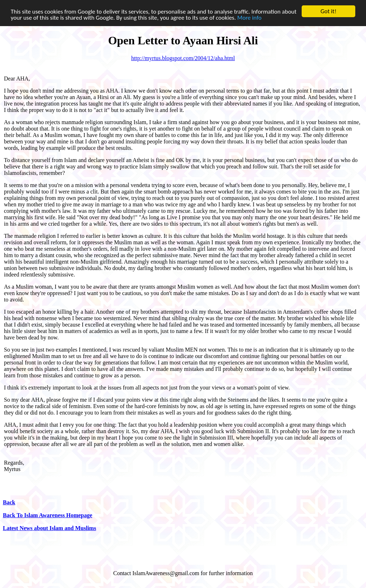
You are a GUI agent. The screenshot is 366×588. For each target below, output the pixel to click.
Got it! (328, 11)
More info (249, 17)
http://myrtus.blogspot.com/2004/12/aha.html (183, 58)
